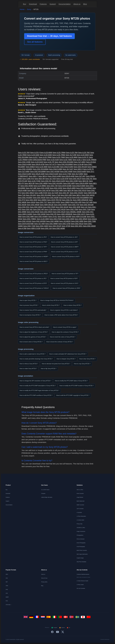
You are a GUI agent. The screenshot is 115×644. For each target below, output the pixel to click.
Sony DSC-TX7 (41, 202)
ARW (7, 586)
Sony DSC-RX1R (55, 226)
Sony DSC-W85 (57, 190)
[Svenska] (78, 618)
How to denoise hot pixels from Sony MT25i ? (56, 364)
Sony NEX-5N (40, 179)
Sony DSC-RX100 (80, 167)
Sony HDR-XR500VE (65, 214)
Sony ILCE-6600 (72, 157)
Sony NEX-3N (68, 190)
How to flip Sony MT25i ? (49, 369)
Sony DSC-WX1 (77, 226)
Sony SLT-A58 (71, 155)
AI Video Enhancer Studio (82, 581)
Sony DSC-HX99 (43, 188)
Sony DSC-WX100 (87, 205)
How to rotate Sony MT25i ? (28, 369)
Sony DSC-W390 (59, 228)
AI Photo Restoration (81, 516)
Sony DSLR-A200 (38, 174)
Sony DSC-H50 (66, 195)
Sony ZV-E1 (53, 217)
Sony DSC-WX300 (64, 217)
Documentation (65, 4)
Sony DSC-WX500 (39, 221)
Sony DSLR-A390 (54, 176)
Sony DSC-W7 (64, 193)
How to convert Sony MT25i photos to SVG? (65, 283)
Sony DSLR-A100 (52, 174)
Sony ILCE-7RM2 (59, 155)
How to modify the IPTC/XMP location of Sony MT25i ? (76, 386)
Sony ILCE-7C (83, 157)
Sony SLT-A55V (78, 174)
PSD (7, 601)
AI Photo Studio (80, 585)
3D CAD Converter (81, 588)
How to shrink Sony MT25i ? (51, 305)
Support (53, 4)
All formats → (9, 605)
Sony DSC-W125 (59, 212)
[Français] (37, 618)
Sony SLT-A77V (51, 164)
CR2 (7, 578)
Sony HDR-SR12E (47, 205)
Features (43, 4)
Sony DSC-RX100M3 (65, 164)
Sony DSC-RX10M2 (44, 195)
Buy (25, 4)
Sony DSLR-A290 (25, 174)
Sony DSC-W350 (27, 186)
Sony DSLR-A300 (25, 164)
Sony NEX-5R (30, 183)
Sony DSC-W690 (52, 224)
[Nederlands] (43, 618)
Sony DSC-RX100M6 (38, 171)
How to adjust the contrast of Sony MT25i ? (65, 332)
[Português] (60, 618)
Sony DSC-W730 (44, 190)
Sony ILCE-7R (49, 162)
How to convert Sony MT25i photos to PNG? (33, 242)
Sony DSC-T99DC (29, 219)
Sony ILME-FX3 (28, 179)
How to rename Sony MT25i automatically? (33, 310)
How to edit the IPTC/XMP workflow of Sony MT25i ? (36, 395)
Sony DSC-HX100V (55, 183)
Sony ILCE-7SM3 (59, 157)
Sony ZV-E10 (91, 162)
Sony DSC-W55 (69, 183)
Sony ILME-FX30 (41, 193)
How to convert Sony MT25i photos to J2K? (64, 237)
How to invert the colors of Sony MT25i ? (63, 337)
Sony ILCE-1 (77, 160)
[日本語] (83, 618)
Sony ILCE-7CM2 (34, 181)
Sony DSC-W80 (28, 217)
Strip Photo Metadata (81, 562)
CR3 (7, 593)
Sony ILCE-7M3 (24, 153)
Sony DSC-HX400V (25, 169)
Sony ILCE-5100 (53, 160)
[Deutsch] (32, 618)
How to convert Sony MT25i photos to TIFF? (33, 247)
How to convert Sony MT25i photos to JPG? (33, 237)
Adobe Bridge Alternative (47, 497)
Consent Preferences (105, 639)
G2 (68, 628)
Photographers (80, 535)
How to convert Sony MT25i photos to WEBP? (34, 257)
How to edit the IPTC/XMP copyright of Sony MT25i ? (73, 395)
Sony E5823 (30, 167)
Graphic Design (80, 558)
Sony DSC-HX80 (24, 162)
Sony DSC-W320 (89, 226)
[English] (26, 618)
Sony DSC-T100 (85, 209)
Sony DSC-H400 (42, 226)
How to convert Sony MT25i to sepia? (65, 327)
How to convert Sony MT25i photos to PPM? (33, 252)
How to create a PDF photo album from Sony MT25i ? (61, 315)
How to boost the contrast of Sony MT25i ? (60, 342)
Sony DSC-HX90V (41, 217)
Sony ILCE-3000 (43, 219)
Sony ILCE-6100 (37, 162)
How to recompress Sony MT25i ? (30, 315)
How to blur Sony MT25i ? (87, 359)
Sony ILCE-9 (35, 153)
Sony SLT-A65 (31, 188)
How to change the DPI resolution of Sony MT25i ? (35, 381)
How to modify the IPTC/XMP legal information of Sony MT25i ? (39, 391)
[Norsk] (72, 618)
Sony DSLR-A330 (68, 176)
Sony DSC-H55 (76, 202)
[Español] (49, 618)
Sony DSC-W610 (28, 193)
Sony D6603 (92, 167)
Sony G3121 (92, 219)
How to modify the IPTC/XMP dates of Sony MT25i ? (71, 381)
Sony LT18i (56, 195)
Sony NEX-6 (43, 176)
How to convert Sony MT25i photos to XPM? (66, 288)
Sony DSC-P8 (51, 214)
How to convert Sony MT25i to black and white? (34, 327)
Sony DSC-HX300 (53, 171)
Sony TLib (22, 195)
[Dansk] (66, 618)
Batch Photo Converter (82, 550)
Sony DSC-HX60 (66, 171)
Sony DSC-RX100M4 (41, 169)
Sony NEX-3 (77, 195)
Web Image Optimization (82, 554)
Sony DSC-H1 (87, 179)
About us (77, 4)
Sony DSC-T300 (90, 221)
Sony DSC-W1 (27, 209)
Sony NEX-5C (83, 181)
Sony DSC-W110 (77, 224)
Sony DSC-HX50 (56, 188)
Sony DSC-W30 (31, 200)
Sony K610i (31, 202)
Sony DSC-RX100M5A (81, 198)
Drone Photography (81, 543)
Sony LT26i (49, 209)
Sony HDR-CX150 (34, 228)
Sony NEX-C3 (32, 190)
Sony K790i (22, 228)
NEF (7, 582)
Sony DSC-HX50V (61, 205)
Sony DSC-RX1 (24, 207)
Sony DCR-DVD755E (26, 224)
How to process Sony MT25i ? (29, 305)
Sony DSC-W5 (39, 209)
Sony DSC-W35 (74, 207)
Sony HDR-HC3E (90, 193)
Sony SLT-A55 (39, 224)
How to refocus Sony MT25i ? (29, 364)
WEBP (7, 597)
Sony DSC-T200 (29, 226)
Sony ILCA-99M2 (40, 186)
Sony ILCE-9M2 (54, 167)
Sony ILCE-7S (88, 169)
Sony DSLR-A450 (79, 171)
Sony (29, 9)
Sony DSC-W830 (41, 183)
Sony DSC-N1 (67, 200)
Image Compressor (81, 531)
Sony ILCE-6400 (33, 155)
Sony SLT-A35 (53, 193)
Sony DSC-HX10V (25, 221)
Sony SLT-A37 (68, 169)
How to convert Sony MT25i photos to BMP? (65, 247)
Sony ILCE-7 (34, 157)
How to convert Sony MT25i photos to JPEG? (34, 274)
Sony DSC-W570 (46, 212)
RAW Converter (80, 493)
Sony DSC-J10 (46, 228)
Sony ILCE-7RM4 (59, 153)
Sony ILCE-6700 (62, 179)
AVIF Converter (80, 509)
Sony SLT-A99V (24, 171)
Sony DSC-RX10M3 (66, 162)
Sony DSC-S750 (64, 224)
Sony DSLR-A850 (69, 188)
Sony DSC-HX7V (79, 214)
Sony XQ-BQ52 (65, 221)
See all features (35, 42)
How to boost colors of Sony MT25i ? (31, 342)
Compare (43, 493)
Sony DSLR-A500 (79, 186)
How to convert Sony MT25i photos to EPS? (33, 283)
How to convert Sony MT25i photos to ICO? (65, 252)
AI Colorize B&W (80, 520)
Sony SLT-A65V (80, 162)
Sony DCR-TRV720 (54, 200)
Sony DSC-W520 (81, 219)
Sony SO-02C (31, 195)
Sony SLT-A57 (80, 176)
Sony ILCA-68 (78, 164)
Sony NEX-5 (78, 169)
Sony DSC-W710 (65, 198)
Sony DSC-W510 (36, 207)
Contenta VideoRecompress (83, 574)
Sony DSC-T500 (72, 209)
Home (22, 9)
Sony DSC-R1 (46, 181)
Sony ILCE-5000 (41, 167)
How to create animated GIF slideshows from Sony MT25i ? (68, 354)
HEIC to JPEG (80, 490)
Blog (85, 4)
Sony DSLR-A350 (67, 167)
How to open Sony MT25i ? (28, 300)
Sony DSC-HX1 (88, 212)
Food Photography (81, 547)
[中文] (89, 618)
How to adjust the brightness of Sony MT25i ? (34, 332)
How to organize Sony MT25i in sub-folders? (64, 310)
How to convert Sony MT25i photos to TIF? (65, 274)
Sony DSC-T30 (52, 186)
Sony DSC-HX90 (72, 181)
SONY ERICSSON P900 (37, 160)
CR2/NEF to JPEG (81, 528)
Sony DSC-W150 (39, 198)
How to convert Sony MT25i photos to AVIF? (66, 257)
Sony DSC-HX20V (77, 193)
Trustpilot (54, 628)
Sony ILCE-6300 (46, 155)
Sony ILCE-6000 (46, 153)
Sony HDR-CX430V (25, 214)
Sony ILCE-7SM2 (66, 160)
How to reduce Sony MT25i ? (72, 305)
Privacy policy (44, 582)
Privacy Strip (80, 524)
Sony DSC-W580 (52, 221)
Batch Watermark (81, 501)
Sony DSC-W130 (62, 207)
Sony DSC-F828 (49, 207)
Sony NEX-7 (33, 176)
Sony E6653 (42, 200)
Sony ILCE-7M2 (84, 153)
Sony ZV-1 (90, 171)
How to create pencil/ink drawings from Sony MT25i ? (36, 359)
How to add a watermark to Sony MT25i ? (32, 354)
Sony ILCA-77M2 (65, 174)
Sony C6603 (65, 202)
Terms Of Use (44, 578)
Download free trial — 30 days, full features (49, 36)
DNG (7, 589)
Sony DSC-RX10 (80, 190)
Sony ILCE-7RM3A (89, 160)
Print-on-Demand (81, 539)
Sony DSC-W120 (59, 209)
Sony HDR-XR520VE (81, 200)
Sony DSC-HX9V (54, 202)
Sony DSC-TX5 (74, 205)
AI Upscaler (79, 512)
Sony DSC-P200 (55, 219)
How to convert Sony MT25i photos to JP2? (33, 279)
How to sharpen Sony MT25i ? (66, 359)
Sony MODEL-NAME (74, 212)
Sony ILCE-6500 (83, 155)
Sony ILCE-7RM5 (45, 157)
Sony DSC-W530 (33, 205)
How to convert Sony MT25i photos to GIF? (64, 242)
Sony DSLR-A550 (82, 183)
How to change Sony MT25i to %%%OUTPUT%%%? (57, 300)
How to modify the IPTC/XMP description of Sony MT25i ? (38, 386)
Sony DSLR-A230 (58, 181)
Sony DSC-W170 (75, 179)
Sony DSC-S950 (77, 221)
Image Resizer (80, 497)
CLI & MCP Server (45, 490)
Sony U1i (84, 207)
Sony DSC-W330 (39, 214)
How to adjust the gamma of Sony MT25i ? (33, 337)
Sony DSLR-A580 (56, 169)
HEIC (7, 574)
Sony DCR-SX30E (65, 186)
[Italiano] (55, 618)
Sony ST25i (66, 226)
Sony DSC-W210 (88, 195)
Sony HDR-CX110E (79, 217)
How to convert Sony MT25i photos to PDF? (64, 279)
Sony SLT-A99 (87, 202)
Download (33, 4)
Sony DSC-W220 (33, 212)
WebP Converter (80, 505)
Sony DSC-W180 (52, 198)
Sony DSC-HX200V (25, 198)
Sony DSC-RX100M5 (84, 188)
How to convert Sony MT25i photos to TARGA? (34, 288)
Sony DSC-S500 (68, 219)
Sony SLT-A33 (50, 179)
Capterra (62, 628)
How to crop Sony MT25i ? (82, 364)
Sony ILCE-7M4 (72, 153)
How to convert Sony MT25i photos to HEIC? (34, 261)
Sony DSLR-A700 (38, 164)
